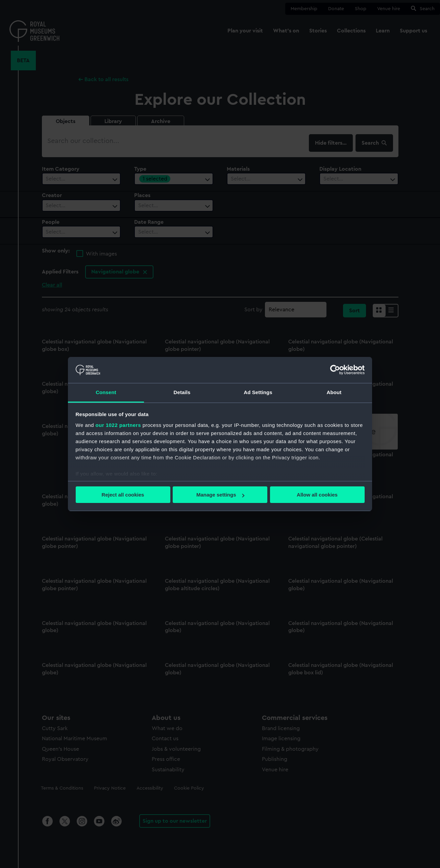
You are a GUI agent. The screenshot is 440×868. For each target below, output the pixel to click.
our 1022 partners (118, 425)
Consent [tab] (106, 392)
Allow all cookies (317, 495)
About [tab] (334, 392)
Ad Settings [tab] (258, 392)
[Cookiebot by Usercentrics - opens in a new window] (335, 370)
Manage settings (220, 495)
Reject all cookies (123, 495)
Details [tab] (182, 392)
